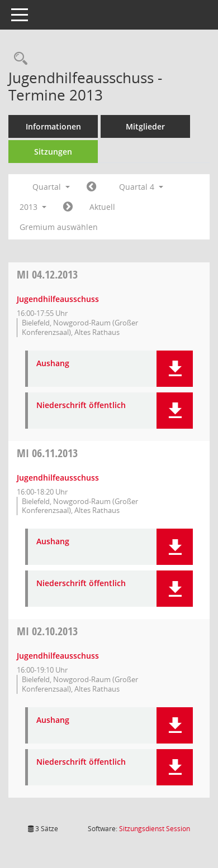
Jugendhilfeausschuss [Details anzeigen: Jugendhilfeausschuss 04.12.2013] (58, 299)
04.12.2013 (47, 274)
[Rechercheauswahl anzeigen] (18, 59)
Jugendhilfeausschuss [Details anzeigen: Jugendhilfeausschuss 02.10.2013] (58, 656)
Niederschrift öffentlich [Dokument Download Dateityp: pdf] (81, 406)
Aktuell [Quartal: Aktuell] (102, 207)
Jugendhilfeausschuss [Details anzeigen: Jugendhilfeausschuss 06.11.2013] (58, 478)
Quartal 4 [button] (141, 187)
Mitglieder (145, 126)
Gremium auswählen (59, 227)
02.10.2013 (47, 631)
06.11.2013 (47, 453)
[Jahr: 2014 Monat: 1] (68, 207)
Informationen (53, 126)
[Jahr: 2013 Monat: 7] (91, 187)
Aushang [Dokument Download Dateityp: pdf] (53, 364)
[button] (175, 369)
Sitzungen (53, 152)
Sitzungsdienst (155, 829)
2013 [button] (33, 207)
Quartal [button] (51, 187)
